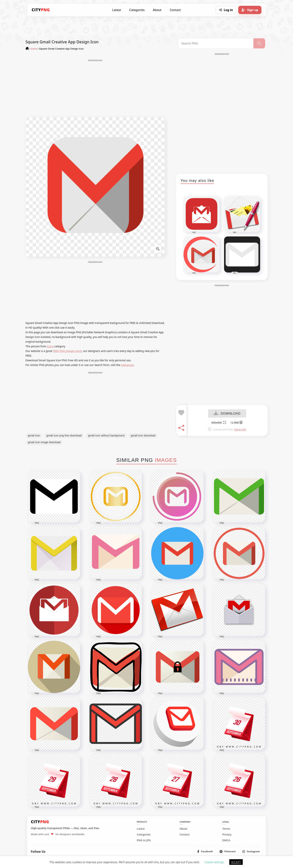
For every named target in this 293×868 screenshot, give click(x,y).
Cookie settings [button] (214, 862)
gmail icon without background (106, 435)
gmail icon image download (44, 442)
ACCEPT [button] (236, 862)
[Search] (259, 43)
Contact (175, 10)
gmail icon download (143, 435)
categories (127, 365)
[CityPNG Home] (41, 10)
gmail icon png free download (64, 435)
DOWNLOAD (227, 414)
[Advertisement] (95, 88)
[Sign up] (250, 10)
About (157, 10)
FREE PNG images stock (67, 351)
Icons (50, 346)
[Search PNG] (216, 43)
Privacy (227, 835)
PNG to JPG (144, 840)
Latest (117, 10)
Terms (226, 829)
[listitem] (205, 852)
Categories (137, 10)
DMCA (226, 840)
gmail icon (34, 435)
